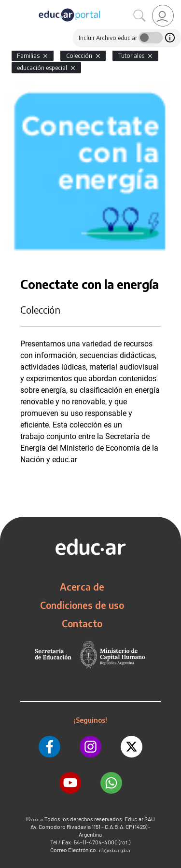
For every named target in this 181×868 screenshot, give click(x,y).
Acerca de (82, 587)
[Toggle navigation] (9, 5)
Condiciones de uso (82, 605)
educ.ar (37, 820)
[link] (163, 16)
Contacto (82, 623)
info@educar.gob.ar (115, 850)
